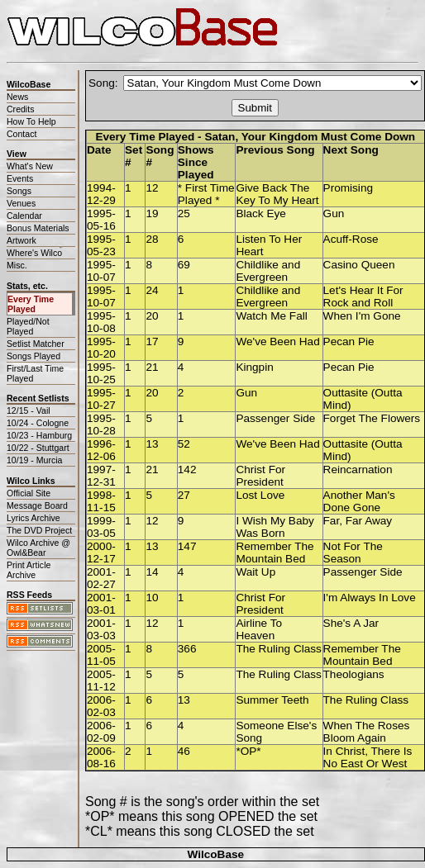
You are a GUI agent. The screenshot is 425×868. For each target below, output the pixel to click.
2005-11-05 (101, 655)
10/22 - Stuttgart (38, 448)
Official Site (29, 493)
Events (20, 178)
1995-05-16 (101, 220)
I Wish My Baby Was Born (275, 527)
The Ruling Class (279, 649)
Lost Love (260, 495)
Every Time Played (31, 304)
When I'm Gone (362, 316)
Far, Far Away (358, 521)
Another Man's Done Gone (359, 501)
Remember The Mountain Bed (275, 553)
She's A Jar (351, 623)
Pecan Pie (349, 342)
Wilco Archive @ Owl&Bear (38, 548)
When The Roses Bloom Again (367, 732)
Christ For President (260, 476)
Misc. (17, 265)
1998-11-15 (101, 501)
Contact (21, 134)
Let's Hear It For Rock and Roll (363, 296)
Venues (21, 203)
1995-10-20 (101, 348)
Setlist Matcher (36, 344)
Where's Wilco (34, 253)
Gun (334, 213)
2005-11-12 (101, 681)
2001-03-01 (101, 604)
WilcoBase (215, 854)
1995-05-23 (101, 245)
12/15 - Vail (29, 410)
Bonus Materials (38, 228)
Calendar (24, 216)
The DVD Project (39, 530)
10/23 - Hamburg (39, 435)
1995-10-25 (101, 373)
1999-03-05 (101, 527)
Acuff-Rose (351, 239)
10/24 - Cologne (38, 423)
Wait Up (255, 572)
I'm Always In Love (370, 598)
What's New (30, 166)
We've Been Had (277, 342)
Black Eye (260, 213)
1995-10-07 (101, 271)
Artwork (21, 240)
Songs (19, 191)
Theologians (354, 674)
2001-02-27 (101, 578)
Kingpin (254, 367)
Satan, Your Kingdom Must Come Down (310, 137)
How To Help (31, 121)
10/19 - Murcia (34, 460)
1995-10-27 (101, 399)
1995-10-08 (101, 322)
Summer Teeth (272, 700)
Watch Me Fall (271, 316)
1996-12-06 (101, 450)
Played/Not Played (28, 326)
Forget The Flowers (372, 418)
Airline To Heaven (259, 629)
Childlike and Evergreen (268, 271)
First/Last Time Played (35, 373)
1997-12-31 (101, 476)
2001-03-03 (101, 629)
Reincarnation (358, 470)
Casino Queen (359, 265)
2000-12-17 (101, 553)
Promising (348, 188)
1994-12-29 (101, 194)
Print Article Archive (29, 570)
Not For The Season (353, 553)
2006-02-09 (101, 732)
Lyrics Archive (33, 518)
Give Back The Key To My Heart (277, 194)
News (17, 97)
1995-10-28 (101, 425)
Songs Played (33, 356)
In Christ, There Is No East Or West (368, 757)
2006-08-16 (101, 757)
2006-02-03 (101, 706)
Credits (20, 109)
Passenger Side (275, 418)
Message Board (37, 505)
